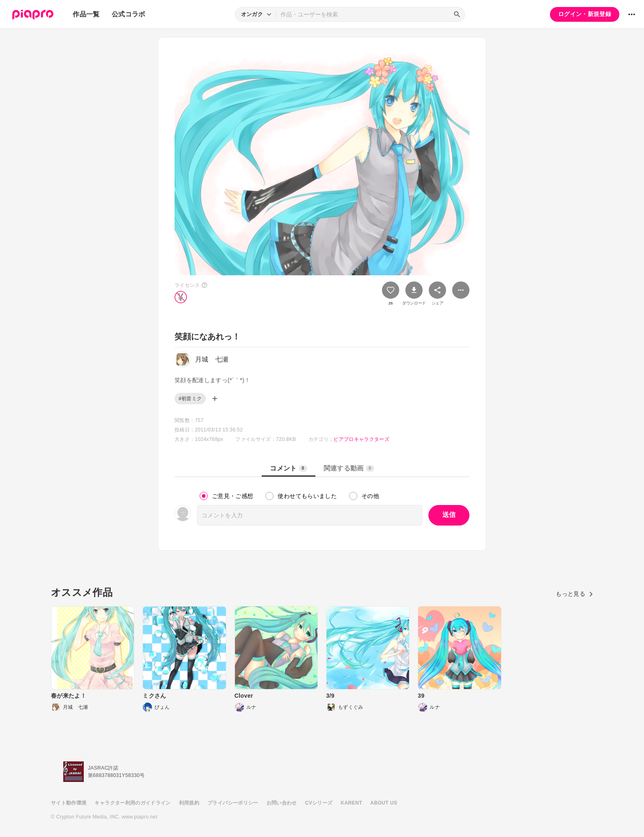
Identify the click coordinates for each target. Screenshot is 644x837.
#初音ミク (190, 399)
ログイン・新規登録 (585, 14)
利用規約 (189, 803)
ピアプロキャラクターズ (361, 439)
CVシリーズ (319, 803)
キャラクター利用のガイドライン (132, 803)
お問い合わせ (282, 803)
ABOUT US (384, 803)
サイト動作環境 (69, 803)
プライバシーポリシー (233, 803)
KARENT (352, 803)
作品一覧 (86, 14)
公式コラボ (129, 14)
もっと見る (574, 594)
